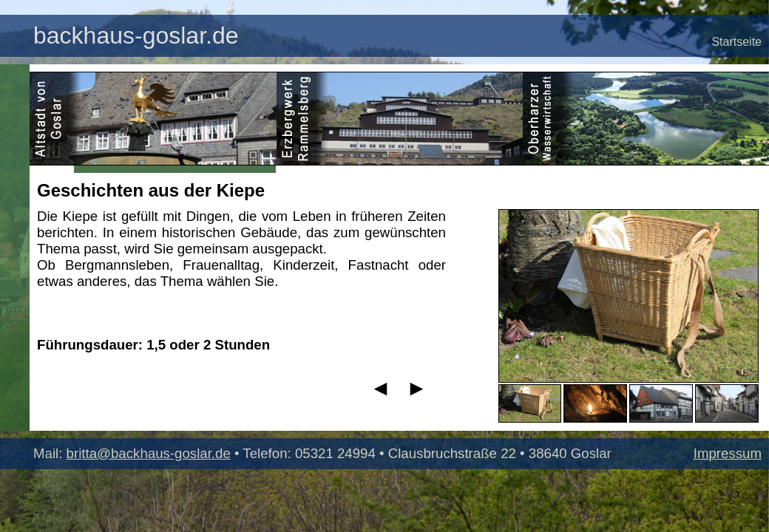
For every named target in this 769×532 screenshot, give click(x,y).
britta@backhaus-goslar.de (149, 453)
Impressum (728, 453)
